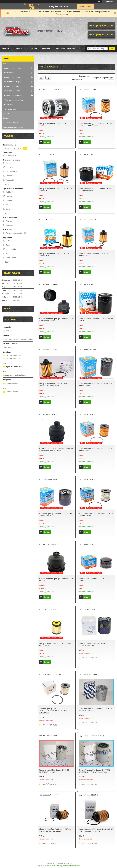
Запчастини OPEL (12, 86)
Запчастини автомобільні (15, 100)
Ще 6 (7, 184)
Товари (19, 49)
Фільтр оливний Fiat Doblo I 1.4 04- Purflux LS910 (96, 320)
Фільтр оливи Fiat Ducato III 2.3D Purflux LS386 (95, 580)
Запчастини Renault (13, 68)
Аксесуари (9, 104)
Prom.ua (70, 864)
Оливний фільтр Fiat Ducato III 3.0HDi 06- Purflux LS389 (96, 385)
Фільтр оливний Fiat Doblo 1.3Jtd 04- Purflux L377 (94, 255)
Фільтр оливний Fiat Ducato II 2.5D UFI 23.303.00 (55, 125)
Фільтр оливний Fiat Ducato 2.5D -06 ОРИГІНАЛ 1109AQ (54, 771)
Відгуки (6, 118)
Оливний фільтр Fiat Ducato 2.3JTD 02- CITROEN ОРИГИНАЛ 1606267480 (95, 771)
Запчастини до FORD (14, 95)
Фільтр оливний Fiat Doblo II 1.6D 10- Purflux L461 (54, 255)
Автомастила (10, 109)
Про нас (34, 49)
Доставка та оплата (66, 49)
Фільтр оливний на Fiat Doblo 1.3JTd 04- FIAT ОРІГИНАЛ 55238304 (55, 830)
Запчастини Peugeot (13, 82)
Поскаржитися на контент (53, 866)
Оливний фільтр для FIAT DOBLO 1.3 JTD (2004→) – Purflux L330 (96, 125)
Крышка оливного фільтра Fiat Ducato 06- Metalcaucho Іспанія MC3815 (56, 450)
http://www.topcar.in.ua (14, 367)
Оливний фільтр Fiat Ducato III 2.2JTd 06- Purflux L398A (96, 450)
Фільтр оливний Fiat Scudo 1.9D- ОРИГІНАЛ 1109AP (92, 645)
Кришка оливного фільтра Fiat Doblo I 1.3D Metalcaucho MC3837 (57, 320)
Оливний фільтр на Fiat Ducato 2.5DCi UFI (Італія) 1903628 (96, 710)
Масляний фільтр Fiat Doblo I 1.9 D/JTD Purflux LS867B (55, 515)
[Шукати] (112, 49)
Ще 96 (8, 213)
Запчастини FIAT (12, 73)
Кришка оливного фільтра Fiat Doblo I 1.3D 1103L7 (57, 580)
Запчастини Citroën (13, 77)
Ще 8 (7, 262)
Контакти (47, 49)
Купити (47, 142)
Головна (7, 49)
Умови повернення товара (13, 127)
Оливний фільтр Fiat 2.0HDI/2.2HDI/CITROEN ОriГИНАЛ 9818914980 (53, 711)
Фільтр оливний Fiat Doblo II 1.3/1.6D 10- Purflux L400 (56, 190)
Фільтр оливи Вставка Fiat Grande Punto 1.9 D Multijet (56, 645)
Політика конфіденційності (71, 866)
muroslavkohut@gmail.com (15, 375)
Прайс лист (8, 55)
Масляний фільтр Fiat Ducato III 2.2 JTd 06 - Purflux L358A (96, 515)
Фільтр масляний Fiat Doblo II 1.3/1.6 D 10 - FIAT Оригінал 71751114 (96, 830)
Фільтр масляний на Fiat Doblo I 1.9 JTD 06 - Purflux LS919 (95, 190)
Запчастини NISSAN (13, 91)
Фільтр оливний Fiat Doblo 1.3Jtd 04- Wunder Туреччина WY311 (54, 385)
